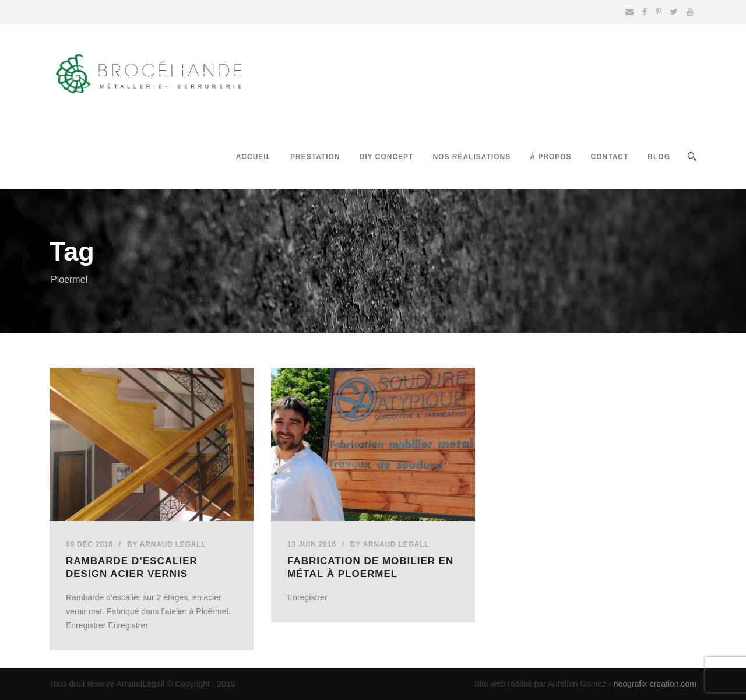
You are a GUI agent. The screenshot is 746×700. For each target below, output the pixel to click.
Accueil (254, 157)
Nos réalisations (471, 157)
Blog (659, 157)
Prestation (315, 157)
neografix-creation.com (655, 684)
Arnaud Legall (173, 544)
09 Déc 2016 (89, 544)
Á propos (550, 157)
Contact (610, 157)
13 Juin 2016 (312, 544)
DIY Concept (387, 157)
